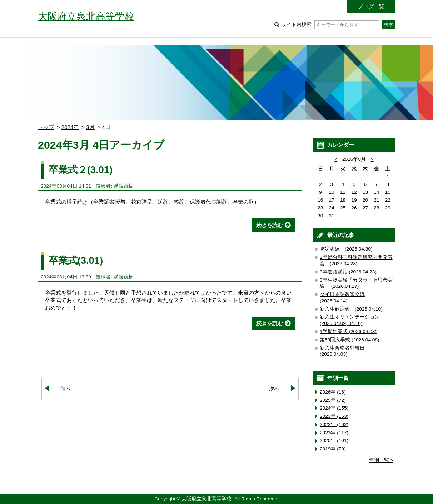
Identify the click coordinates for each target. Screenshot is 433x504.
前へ (66, 389)
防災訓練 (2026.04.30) (346, 249)
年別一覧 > (381, 460)
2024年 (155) (334, 408)
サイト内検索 (330, 24)
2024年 (70, 127)
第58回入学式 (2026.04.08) (350, 340)
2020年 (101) (334, 441)
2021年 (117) (334, 433)
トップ (46, 127)
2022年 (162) (334, 424)
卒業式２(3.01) (81, 170)
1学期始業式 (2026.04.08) (348, 332)
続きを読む (270, 225)
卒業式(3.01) (76, 260)
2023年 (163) (334, 416)
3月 (90, 127)
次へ (274, 389)
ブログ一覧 (371, 6)
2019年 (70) (333, 449)
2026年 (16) (333, 392)
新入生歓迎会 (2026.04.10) (351, 309)
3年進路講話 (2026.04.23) (348, 272)
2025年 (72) (333, 400)
